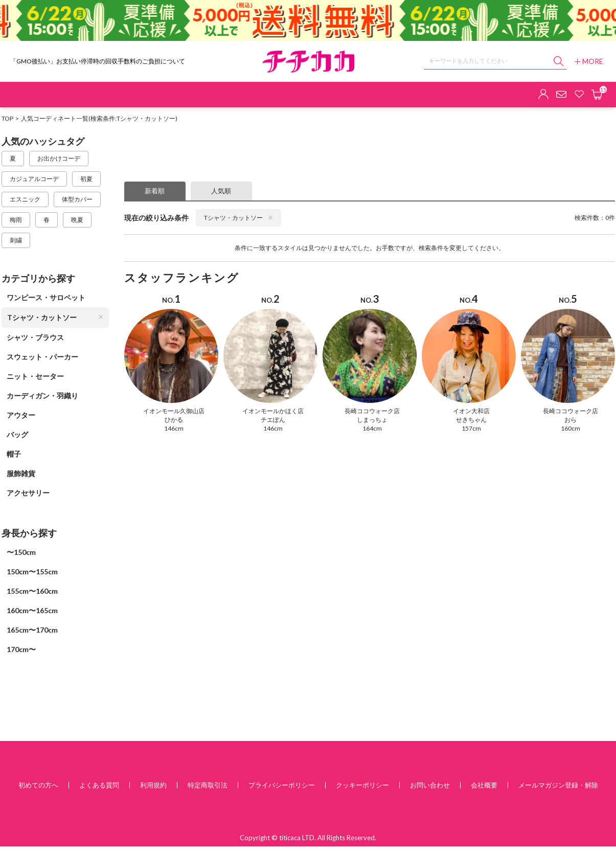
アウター (21, 415)
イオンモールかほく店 (273, 411)
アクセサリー (28, 493)
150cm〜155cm (32, 571)
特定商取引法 (208, 785)
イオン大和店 (471, 411)
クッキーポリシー (362, 785)
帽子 (14, 454)
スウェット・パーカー (42, 357)
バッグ (17, 434)
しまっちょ (372, 420)
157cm (471, 428)
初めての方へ (38, 785)
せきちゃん (471, 420)
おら (571, 420)
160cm (571, 428)
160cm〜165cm (32, 610)
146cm (174, 428)
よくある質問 (99, 785)
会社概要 (484, 785)
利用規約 (153, 785)
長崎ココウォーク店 (372, 411)
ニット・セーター (35, 376)
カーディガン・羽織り (42, 396)
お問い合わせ (430, 785)
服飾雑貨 (21, 473)
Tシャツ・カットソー (55, 317)
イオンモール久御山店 (174, 411)
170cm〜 (21, 649)
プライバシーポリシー (282, 785)
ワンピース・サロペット (46, 297)
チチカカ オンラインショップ (308, 62)
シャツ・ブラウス (35, 337)
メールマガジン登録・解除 (558, 785)
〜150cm (21, 552)
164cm (372, 428)
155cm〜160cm (32, 591)
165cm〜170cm (32, 630)
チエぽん (273, 420)
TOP (7, 118)
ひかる (174, 420)
